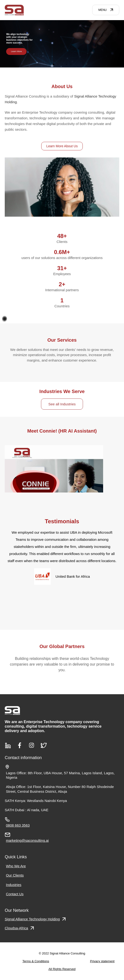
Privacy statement (102, 961)
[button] (54, 64)
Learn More (16, 51)
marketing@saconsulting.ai (27, 840)
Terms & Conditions (36, 961)
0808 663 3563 (18, 825)
